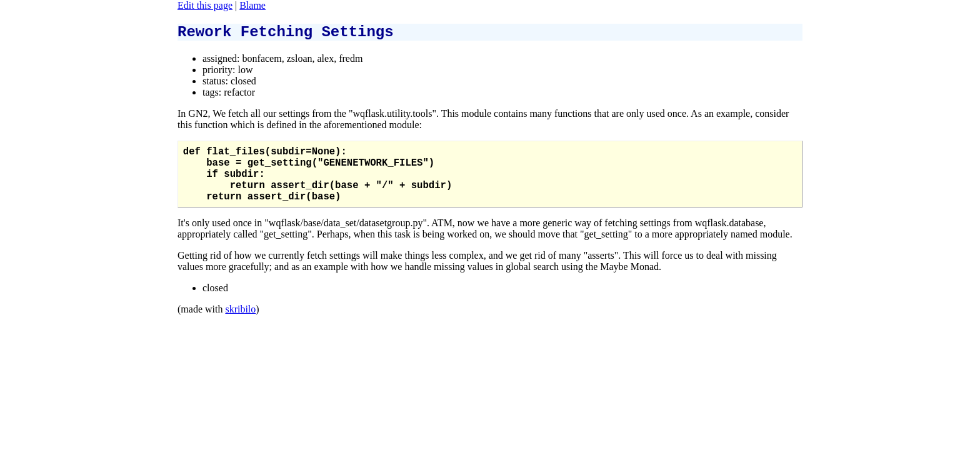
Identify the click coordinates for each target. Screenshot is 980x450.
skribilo (240, 325)
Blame (252, 5)
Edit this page (205, 5)
